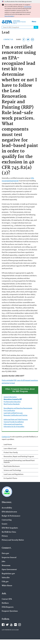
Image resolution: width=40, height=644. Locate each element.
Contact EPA (7, 599)
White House (7, 586)
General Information (10, 397)
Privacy (5, 536)
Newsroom (6, 566)
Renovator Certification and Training (15, 415)
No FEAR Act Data (9, 532)
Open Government (9, 570)
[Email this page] (32, 40)
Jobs (3, 562)
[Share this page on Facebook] (24, 40)
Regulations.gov (8, 574)
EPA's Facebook (3, 625)
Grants (5, 524)
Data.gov (5, 553)
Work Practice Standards (12, 404)
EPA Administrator (9, 512)
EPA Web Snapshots (10, 528)
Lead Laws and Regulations (14, 474)
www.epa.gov (28, 7)
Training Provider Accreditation (14, 422)
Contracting (7, 520)
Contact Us (8, 39)
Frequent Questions (10, 611)
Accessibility (7, 508)
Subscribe (6, 578)
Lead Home (8, 444)
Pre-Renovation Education (12, 402)
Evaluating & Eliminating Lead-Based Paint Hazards (19, 461)
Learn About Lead (10, 448)
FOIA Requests (8, 607)
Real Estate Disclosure (12, 466)
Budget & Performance (11, 516)
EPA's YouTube (11, 625)
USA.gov (5, 582)
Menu (34, 21)
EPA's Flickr (15, 625)
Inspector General (9, 558)
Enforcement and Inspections (13, 424)
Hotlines (5, 603)
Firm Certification (9, 410)
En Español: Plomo (10, 478)
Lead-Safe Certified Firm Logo (13, 413)
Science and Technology (12, 470)
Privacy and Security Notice (13, 540)
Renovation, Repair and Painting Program (19, 456)
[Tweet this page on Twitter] (28, 40)
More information (9, 16)
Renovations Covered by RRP (13, 399)
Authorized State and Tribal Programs (16, 419)
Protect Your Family (11, 452)
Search (36, 27)
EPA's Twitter (7, 625)
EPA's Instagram (20, 625)
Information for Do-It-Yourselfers (14, 426)
